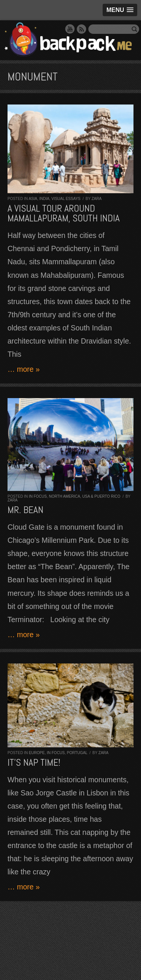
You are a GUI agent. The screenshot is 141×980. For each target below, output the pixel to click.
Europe (37, 753)
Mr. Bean (25, 510)
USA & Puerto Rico (101, 496)
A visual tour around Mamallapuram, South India (64, 213)
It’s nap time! (34, 763)
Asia (33, 199)
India (44, 199)
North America (64, 496)
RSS (82, 29)
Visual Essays (66, 199)
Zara (96, 199)
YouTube (70, 29)
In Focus (38, 496)
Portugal (77, 753)
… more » (24, 369)
